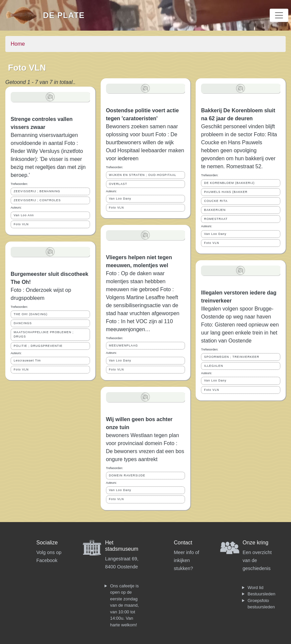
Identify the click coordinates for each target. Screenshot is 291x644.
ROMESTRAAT (216, 219)
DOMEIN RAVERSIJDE (127, 475)
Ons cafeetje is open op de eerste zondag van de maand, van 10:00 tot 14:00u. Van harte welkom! (124, 605)
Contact (183, 543)
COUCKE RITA (216, 201)
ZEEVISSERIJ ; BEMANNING (37, 191)
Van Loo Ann (24, 215)
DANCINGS (23, 323)
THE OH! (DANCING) (31, 314)
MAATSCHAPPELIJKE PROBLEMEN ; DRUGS (44, 334)
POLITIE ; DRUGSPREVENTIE (38, 346)
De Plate (64, 15)
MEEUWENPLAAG (123, 345)
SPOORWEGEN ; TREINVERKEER (231, 357)
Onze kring (255, 543)
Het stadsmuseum (122, 546)
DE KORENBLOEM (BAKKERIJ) (229, 183)
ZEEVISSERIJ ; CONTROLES (37, 200)
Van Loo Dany (120, 199)
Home (18, 44)
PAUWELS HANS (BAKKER (226, 192)
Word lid (255, 588)
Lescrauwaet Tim (27, 360)
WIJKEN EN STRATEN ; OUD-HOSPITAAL (143, 175)
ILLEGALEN (213, 366)
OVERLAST (118, 184)
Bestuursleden (261, 594)
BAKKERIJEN (215, 210)
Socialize (47, 543)
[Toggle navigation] (279, 15)
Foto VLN (21, 224)
